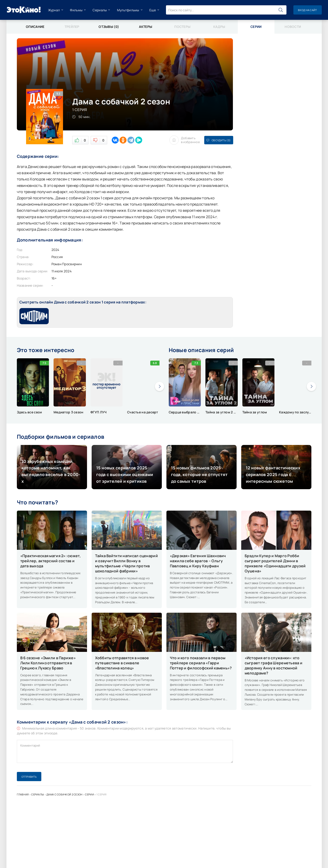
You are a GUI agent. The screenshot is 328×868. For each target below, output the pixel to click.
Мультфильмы (128, 10)
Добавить (185, 140)
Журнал (54, 10)
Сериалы (100, 10)
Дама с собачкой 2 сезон (64, 794)
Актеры (146, 27)
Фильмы (76, 10)
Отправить (29, 777)
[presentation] (159, 386)
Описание (35, 27)
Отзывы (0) (109, 27)
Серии (89, 794)
